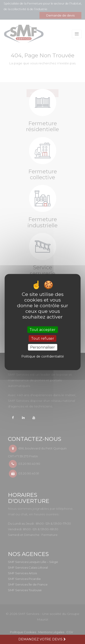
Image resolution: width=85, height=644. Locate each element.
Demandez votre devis (43, 639)
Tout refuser (43, 338)
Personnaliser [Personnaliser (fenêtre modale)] (42, 347)
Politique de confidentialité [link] (43, 356)
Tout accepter (42, 329)
